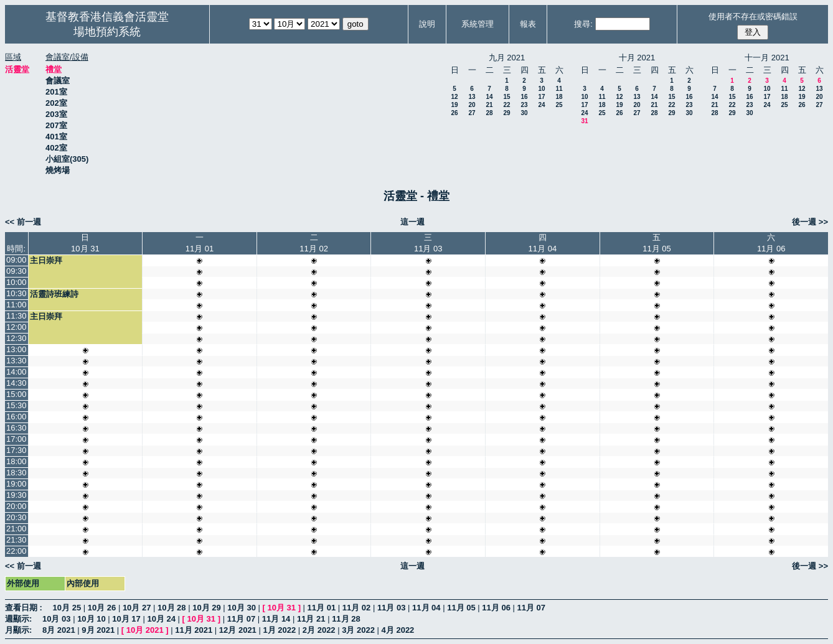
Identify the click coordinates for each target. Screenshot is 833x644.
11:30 (16, 316)
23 (524, 105)
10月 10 (92, 619)
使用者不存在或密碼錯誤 (753, 16)
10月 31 (281, 608)
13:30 (16, 361)
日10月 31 (85, 243)
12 (454, 97)
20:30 (16, 517)
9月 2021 (98, 630)
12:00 (16, 327)
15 (506, 97)
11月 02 (357, 608)
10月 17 (126, 619)
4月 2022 (398, 630)
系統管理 (478, 24)
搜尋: (583, 24)
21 (489, 105)
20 (472, 105)
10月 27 (137, 608)
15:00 (16, 394)
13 (472, 97)
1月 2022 (279, 630)
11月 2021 (194, 630)
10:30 (16, 293)
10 (541, 89)
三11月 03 (428, 243)
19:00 (16, 484)
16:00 (16, 417)
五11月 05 (657, 243)
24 (541, 105)
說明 (427, 24)
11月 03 (392, 608)
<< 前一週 (23, 222)
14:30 (16, 383)
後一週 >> (810, 222)
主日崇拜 (46, 260)
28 (489, 113)
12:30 (16, 338)
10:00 (16, 282)
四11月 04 (543, 243)
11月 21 (311, 619)
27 (472, 113)
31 (584, 121)
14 (489, 97)
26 (454, 113)
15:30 (16, 405)
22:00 (16, 551)
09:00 (16, 260)
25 (559, 105)
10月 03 (57, 619)
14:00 (16, 372)
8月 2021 (59, 630)
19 (454, 105)
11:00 (16, 305)
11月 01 (322, 608)
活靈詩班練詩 (54, 294)
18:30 (16, 473)
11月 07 (532, 608)
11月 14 (276, 619)
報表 (528, 24)
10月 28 (172, 608)
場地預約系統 (107, 32)
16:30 (16, 428)
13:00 (16, 349)
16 (524, 97)
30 (524, 113)
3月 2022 (358, 630)
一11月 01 (200, 243)
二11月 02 (314, 243)
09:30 (16, 271)
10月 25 (67, 608)
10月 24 (161, 619)
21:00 (16, 529)
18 (559, 97)
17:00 (16, 439)
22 (506, 105)
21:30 (16, 540)
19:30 (16, 495)
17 (541, 97)
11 (559, 89)
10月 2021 (145, 630)
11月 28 (346, 619)
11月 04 (426, 608)
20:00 (16, 506)
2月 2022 (319, 630)
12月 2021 (238, 630)
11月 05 (461, 608)
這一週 (412, 222)
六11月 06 (771, 243)
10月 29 (207, 608)
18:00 (16, 461)
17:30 (16, 450)
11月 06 (496, 608)
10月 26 (102, 608)
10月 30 (242, 608)
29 (506, 113)
